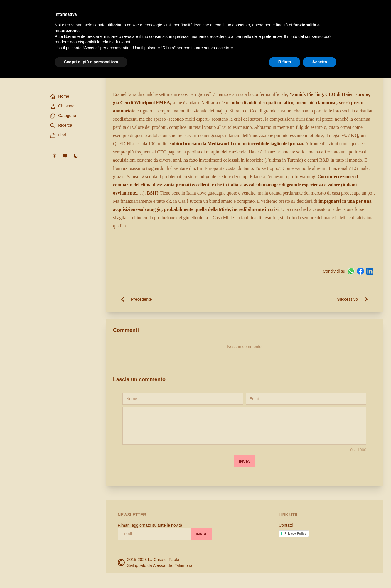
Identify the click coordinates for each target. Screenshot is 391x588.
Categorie (63, 116)
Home (59, 97)
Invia (244, 461)
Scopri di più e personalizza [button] (91, 572)
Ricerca (61, 126)
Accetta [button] (320, 572)
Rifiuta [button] (285, 572)
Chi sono (62, 106)
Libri (58, 135)
